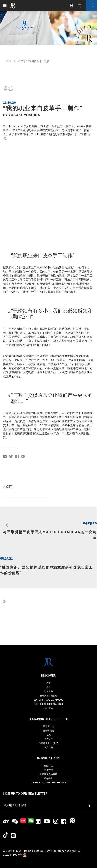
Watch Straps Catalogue (48, 674)
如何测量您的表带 (48, 748)
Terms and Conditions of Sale (48, 757)
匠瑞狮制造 (49, 705)
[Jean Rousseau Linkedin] (38, 795)
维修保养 (48, 753)
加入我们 (48, 721)
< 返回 (8, 517)
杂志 (48, 709)
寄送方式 (48, 744)
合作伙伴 (48, 713)
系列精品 (48, 682)
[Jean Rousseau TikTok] (5, 810)
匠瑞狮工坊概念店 (48, 670)
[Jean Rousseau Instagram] (56, 795)
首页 (9, 61)
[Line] (13, 810)
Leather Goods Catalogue (48, 678)
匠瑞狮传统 (49, 700)
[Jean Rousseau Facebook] (64, 795)
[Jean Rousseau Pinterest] (72, 795)
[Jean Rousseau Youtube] (47, 795)
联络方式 (48, 740)
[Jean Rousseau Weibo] (6, 795)
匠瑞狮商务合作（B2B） (48, 717)
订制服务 (48, 665)
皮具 (48, 661)
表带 (48, 657)
